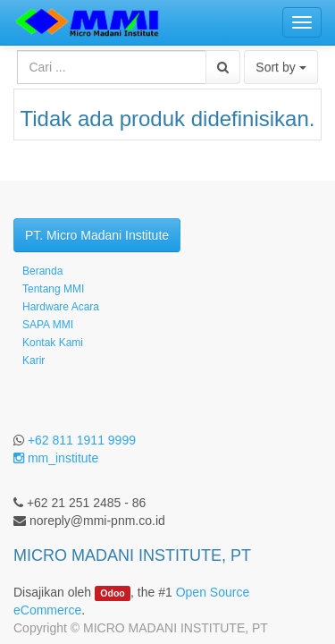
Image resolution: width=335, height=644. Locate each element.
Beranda (42, 271)
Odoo (112, 593)
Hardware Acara (61, 307)
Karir (33, 360)
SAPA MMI (48, 325)
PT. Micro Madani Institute (97, 235)
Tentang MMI (53, 289)
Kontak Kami (53, 343)
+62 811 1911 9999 (82, 440)
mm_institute (56, 458)
